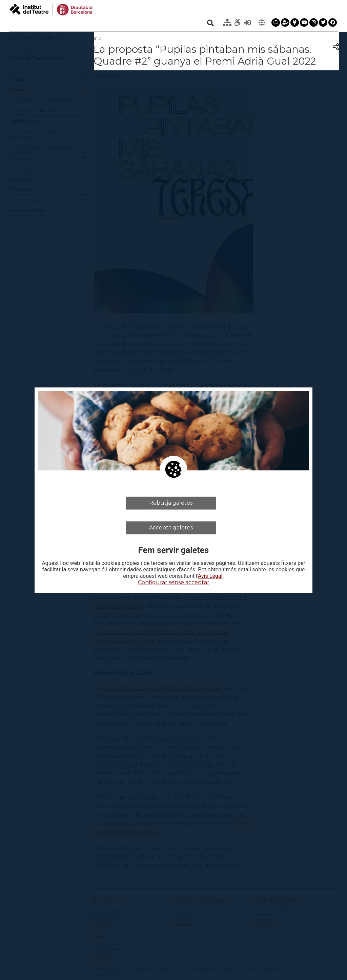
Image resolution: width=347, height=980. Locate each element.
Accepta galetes (171, 528)
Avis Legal (210, 576)
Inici (98, 38)
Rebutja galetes (171, 503)
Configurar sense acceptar (174, 583)
